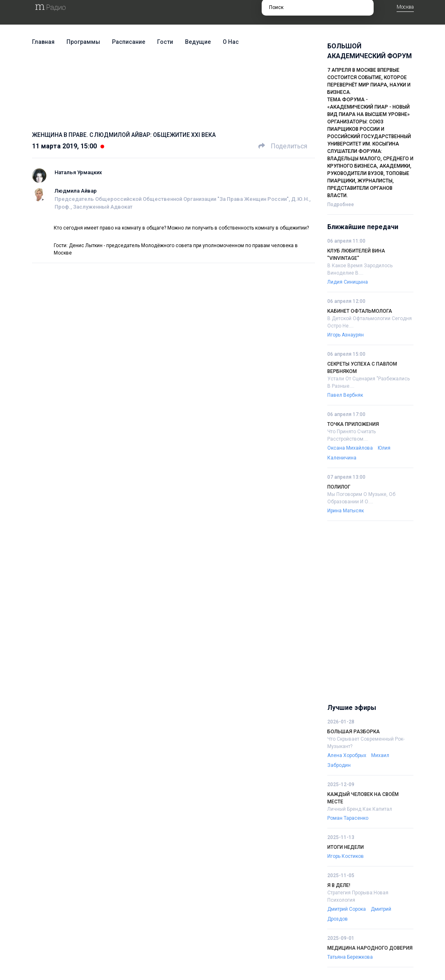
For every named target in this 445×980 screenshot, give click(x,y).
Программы (83, 42)
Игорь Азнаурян (346, 335)
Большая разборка (354, 732)
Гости (165, 42)
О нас (231, 42)
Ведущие (198, 42)
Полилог (339, 487)
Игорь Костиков (346, 856)
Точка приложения (353, 424)
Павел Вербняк (345, 395)
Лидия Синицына (348, 282)
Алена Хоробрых (347, 755)
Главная (43, 42)
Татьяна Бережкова (350, 957)
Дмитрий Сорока (347, 909)
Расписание (129, 42)
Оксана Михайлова (350, 448)
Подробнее (341, 205)
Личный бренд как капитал (360, 809)
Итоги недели (346, 847)
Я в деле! (339, 885)
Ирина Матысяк (346, 511)
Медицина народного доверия (370, 948)
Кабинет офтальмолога (360, 311)
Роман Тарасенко (348, 818)
